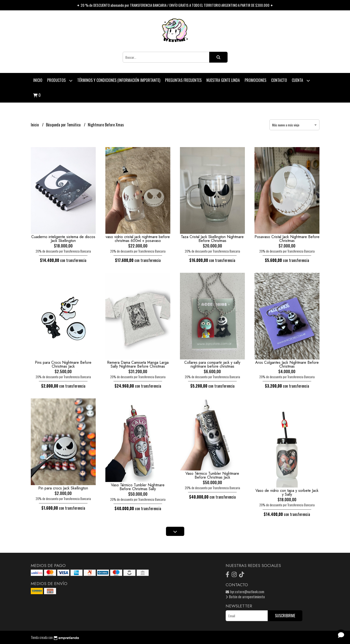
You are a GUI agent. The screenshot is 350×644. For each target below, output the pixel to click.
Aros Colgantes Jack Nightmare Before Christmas (287, 364)
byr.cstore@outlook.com (245, 592)
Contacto (279, 80)
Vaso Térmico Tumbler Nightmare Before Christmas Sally (138, 487)
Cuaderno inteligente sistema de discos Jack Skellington (63, 239)
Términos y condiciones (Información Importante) (119, 80)
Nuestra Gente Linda (223, 80)
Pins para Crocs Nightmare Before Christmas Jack (63, 364)
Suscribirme (285, 616)
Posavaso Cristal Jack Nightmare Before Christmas (287, 239)
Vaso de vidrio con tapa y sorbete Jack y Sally (287, 492)
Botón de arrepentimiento (245, 597)
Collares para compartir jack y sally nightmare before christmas (212, 364)
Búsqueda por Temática (64, 125)
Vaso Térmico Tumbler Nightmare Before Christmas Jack (212, 475)
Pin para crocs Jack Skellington (63, 488)
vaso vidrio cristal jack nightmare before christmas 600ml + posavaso (138, 239)
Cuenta (301, 81)
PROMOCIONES (255, 80)
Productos (60, 81)
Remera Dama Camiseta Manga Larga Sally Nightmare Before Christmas (138, 364)
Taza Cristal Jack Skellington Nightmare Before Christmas (212, 239)
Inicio (38, 80)
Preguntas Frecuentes (183, 80)
